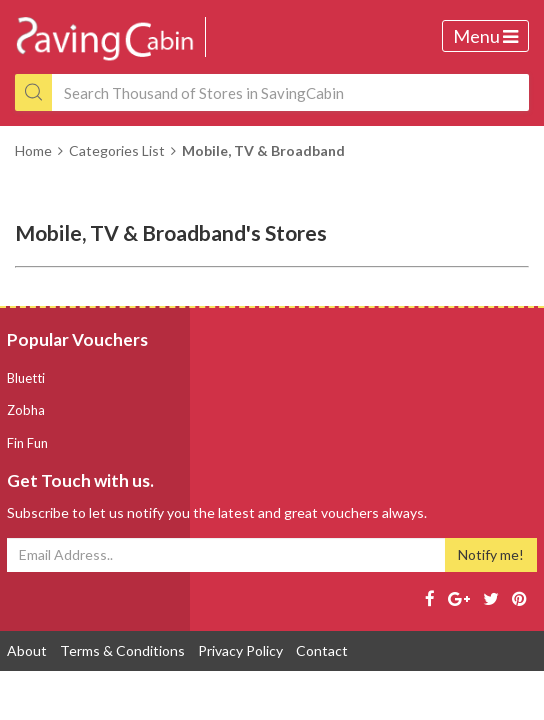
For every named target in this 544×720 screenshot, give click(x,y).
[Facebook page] (430, 598)
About (27, 650)
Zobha (26, 410)
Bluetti (26, 378)
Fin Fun (27, 443)
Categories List (117, 150)
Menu (485, 36)
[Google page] (459, 598)
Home (33, 150)
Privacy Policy (240, 650)
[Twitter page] (491, 598)
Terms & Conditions (122, 650)
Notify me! (491, 554)
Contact (322, 650)
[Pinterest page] (519, 598)
